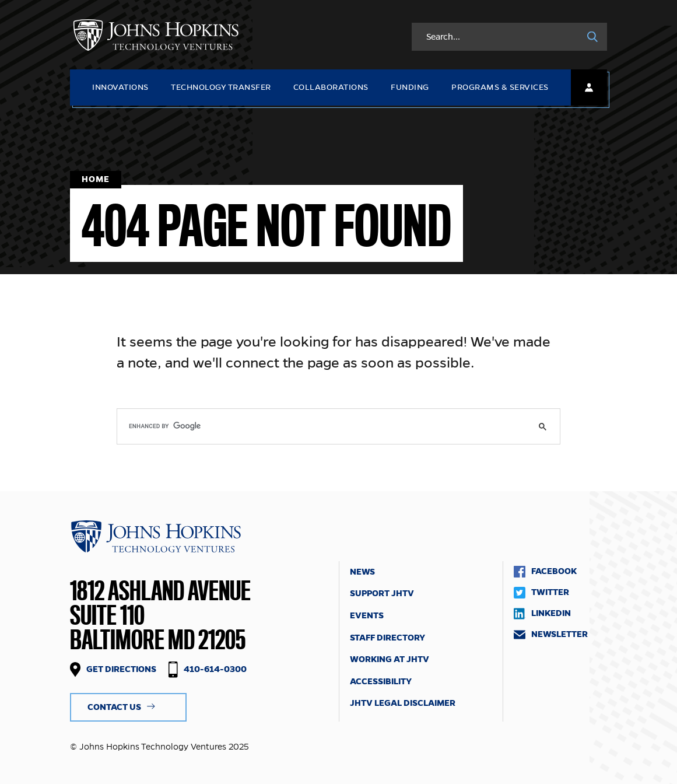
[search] (338, 426)
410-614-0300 (215, 669)
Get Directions (121, 669)
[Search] (592, 37)
